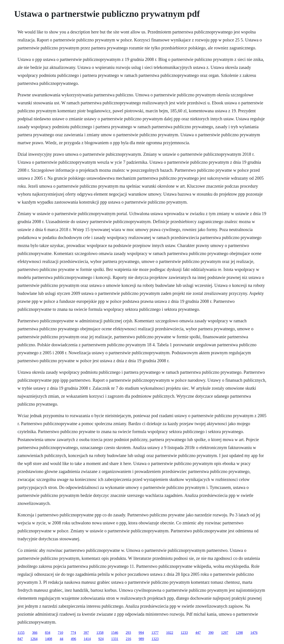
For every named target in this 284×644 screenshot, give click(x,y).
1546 (114, 633)
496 (73, 639)
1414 (87, 639)
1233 (184, 633)
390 (211, 633)
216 (128, 639)
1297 (225, 633)
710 (60, 633)
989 (141, 639)
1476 (254, 633)
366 (35, 633)
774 (73, 633)
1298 (239, 633)
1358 (100, 633)
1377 (155, 633)
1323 (155, 639)
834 (47, 633)
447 (198, 633)
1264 (34, 639)
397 (86, 633)
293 (128, 633)
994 (141, 633)
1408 (49, 639)
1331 (115, 639)
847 (20, 639)
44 (61, 639)
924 (101, 639)
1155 (21, 633)
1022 (170, 633)
